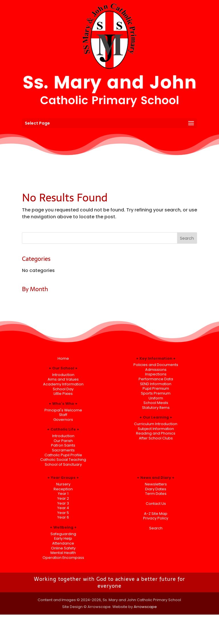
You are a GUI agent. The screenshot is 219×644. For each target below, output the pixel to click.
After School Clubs (156, 438)
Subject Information (156, 429)
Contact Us (156, 504)
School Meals (156, 403)
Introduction (63, 375)
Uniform (156, 398)
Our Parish (63, 441)
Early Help (63, 538)
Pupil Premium (156, 388)
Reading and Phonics (156, 433)
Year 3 (63, 503)
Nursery (63, 484)
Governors (63, 420)
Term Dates (156, 494)
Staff (63, 415)
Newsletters (156, 484)
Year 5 (63, 513)
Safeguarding (63, 534)
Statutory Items (156, 408)
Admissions (156, 370)
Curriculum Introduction (156, 424)
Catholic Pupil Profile (63, 455)
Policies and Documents (156, 365)
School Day (63, 389)
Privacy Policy (156, 518)
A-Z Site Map (156, 514)
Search (156, 528)
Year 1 (63, 494)
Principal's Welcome (63, 410)
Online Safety (63, 548)
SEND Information (156, 384)
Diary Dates (156, 489)
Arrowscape (145, 607)
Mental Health (63, 553)
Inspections (156, 374)
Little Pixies (63, 394)
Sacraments (63, 450)
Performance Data (156, 379)
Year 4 (63, 508)
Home (63, 358)
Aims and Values (63, 379)
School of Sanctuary (63, 464)
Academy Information (63, 384)
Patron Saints (63, 445)
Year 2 (63, 498)
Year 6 (63, 517)
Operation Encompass (63, 558)
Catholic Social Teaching (63, 460)
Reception (63, 489)
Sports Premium (156, 393)
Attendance (63, 543)
